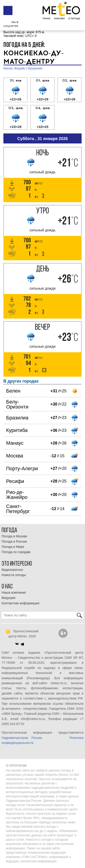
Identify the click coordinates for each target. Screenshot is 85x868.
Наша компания (14, 592)
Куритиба (17, 430)
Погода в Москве (14, 536)
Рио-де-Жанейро (17, 495)
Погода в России (14, 541)
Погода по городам (16, 552)
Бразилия (35, 68)
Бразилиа (17, 418)
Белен (13, 391)
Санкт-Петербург (18, 509)
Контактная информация (21, 603)
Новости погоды (14, 575)
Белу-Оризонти (17, 404)
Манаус (15, 443)
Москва (15, 456)
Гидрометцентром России (22, 738)
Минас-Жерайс (15, 68)
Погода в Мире (13, 547)
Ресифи (15, 481)
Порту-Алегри (22, 468)
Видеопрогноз (12, 570)
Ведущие (8, 598)
